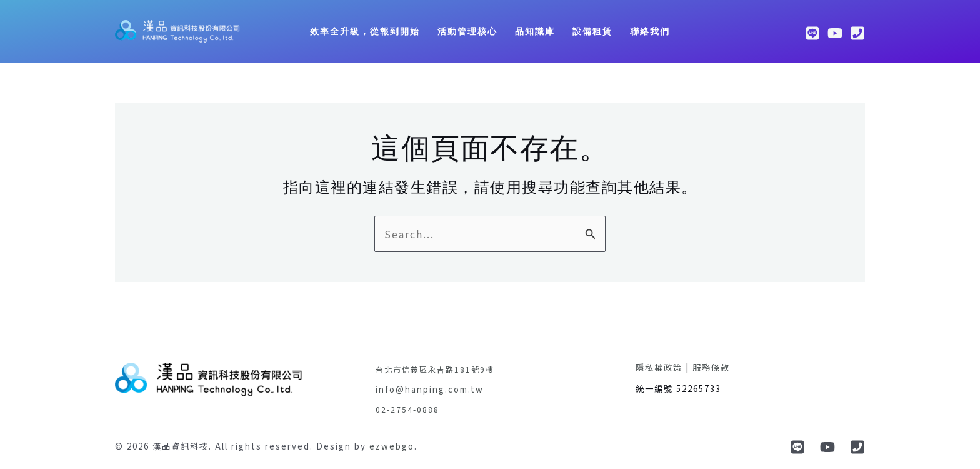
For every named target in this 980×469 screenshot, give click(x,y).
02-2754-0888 (407, 409)
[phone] (857, 33)
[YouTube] (827, 447)
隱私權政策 (659, 367)
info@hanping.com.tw (430, 389)
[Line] (797, 447)
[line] (812, 33)
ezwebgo (392, 446)
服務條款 (711, 367)
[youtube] (835, 33)
